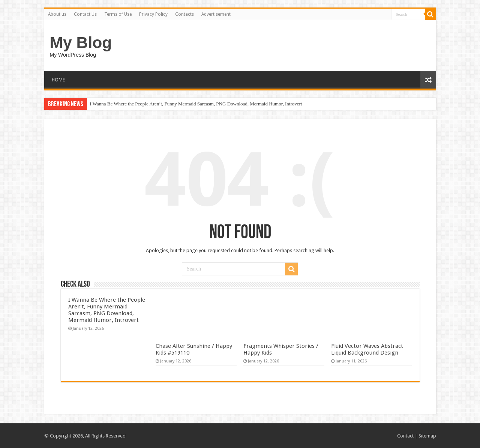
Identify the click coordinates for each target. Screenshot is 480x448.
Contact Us (85, 14)
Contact (405, 436)
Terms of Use (118, 14)
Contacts (184, 14)
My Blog (81, 42)
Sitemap (427, 436)
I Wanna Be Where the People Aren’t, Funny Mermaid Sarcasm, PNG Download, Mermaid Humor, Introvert (196, 104)
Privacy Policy (153, 14)
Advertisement (216, 14)
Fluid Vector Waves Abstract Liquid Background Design (367, 349)
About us (57, 14)
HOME (58, 80)
